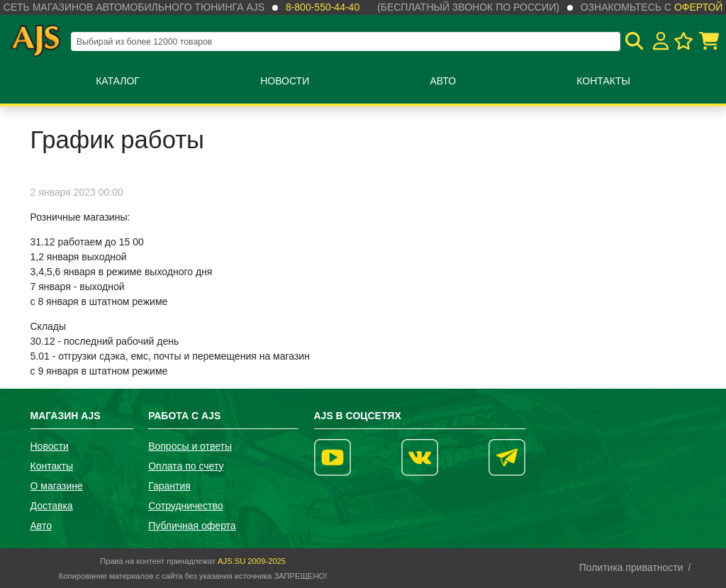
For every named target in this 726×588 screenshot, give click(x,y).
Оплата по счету (186, 466)
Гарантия (169, 486)
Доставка (52, 506)
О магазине (57, 486)
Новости (285, 81)
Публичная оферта (192, 526)
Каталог (118, 81)
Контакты (603, 81)
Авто (443, 81)
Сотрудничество (185, 506)
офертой (698, 7)
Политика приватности (631, 567)
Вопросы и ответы (190, 446)
